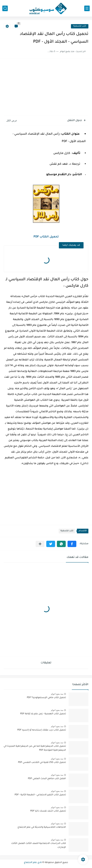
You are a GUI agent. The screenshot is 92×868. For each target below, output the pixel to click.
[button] (72, 544)
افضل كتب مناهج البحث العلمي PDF (47, 779)
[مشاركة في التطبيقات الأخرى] (40, 544)
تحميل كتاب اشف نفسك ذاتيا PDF (48, 811)
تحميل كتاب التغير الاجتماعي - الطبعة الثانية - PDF (40, 795)
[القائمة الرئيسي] (87, 8)
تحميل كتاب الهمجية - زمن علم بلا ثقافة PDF (43, 714)
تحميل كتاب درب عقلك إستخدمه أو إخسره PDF (42, 730)
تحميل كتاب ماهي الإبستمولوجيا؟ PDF (46, 698)
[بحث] (5, 8)
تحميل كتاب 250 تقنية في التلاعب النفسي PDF (42, 763)
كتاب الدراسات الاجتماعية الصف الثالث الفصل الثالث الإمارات (39, 845)
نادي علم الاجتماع (33, 863)
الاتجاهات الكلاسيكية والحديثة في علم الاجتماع (42, 827)
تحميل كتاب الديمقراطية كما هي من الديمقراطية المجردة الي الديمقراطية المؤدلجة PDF (35, 748)
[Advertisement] (46, 88)
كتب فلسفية (80, 26)
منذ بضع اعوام (57, 694)
